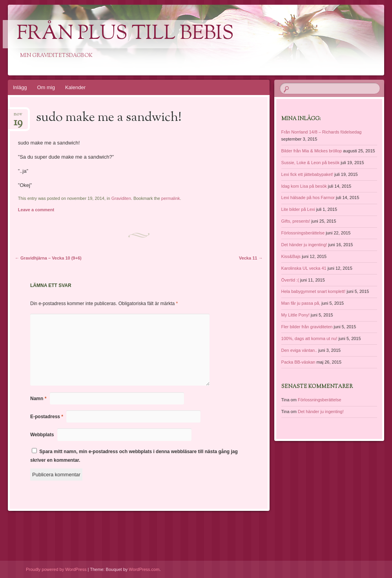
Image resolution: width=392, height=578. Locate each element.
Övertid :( (290, 280)
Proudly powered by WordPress (56, 569)
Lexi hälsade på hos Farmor (308, 198)
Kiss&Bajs (291, 256)
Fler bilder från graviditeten (307, 327)
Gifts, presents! (296, 221)
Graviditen (121, 198)
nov (18, 116)
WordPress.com (144, 569)
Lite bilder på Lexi (298, 209)
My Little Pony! (295, 315)
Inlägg (20, 87)
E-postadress (47, 417)
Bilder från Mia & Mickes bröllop (312, 151)
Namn (38, 399)
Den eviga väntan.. (299, 350)
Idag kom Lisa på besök (304, 186)
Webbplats (42, 435)
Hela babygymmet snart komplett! (314, 291)
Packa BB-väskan (298, 362)
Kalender (75, 87)
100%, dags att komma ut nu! (309, 338)
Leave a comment (36, 210)
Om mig (46, 87)
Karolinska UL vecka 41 (304, 268)
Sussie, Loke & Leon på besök (311, 163)
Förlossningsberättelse (303, 233)
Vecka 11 (251, 258)
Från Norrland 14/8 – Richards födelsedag (322, 132)
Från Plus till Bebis (125, 34)
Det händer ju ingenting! (304, 245)
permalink (171, 198)
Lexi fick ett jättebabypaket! (307, 174)
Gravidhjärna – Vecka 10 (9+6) (48, 258)
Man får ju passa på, (301, 303)
